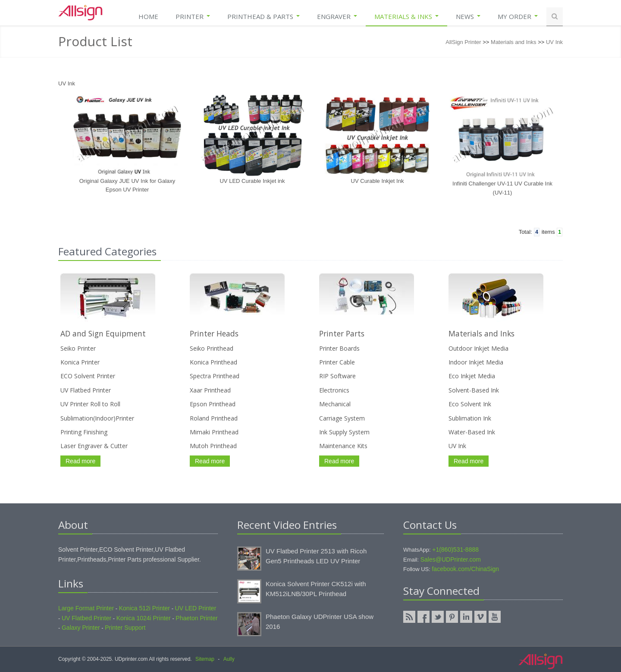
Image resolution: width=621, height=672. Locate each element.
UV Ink (554, 42)
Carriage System (342, 418)
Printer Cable (337, 362)
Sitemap (205, 659)
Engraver (337, 16)
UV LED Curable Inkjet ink (252, 181)
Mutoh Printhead (213, 446)
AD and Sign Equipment (103, 333)
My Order (518, 16)
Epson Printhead (213, 404)
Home (148, 16)
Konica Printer (80, 362)
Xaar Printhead (210, 390)
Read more (80, 461)
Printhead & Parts (263, 16)
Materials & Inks (406, 16)
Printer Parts (342, 333)
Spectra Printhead (215, 376)
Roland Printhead (214, 418)
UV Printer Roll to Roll (90, 404)
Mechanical (335, 404)
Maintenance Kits (343, 446)
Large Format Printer (86, 608)
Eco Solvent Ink (470, 404)
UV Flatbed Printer (86, 390)
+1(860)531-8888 (455, 550)
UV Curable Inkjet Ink (378, 181)
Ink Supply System (344, 432)
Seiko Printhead (212, 348)
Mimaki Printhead (214, 432)
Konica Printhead (213, 362)
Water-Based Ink (472, 432)
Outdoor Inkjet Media (478, 348)
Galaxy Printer (81, 628)
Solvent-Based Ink (474, 390)
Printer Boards (339, 348)
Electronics (334, 390)
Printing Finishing (84, 432)
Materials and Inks (514, 42)
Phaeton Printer (196, 618)
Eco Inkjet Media (472, 376)
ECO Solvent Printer (88, 376)
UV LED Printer (196, 608)
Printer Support (125, 628)
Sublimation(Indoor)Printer (97, 418)
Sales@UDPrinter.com (451, 559)
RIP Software (337, 376)
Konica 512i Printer (144, 608)
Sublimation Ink (470, 418)
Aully (229, 659)
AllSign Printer (463, 42)
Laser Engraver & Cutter (94, 446)
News (468, 16)
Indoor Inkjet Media (476, 362)
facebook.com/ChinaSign (465, 569)
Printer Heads (214, 333)
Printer (193, 16)
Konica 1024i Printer (144, 618)
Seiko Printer (78, 348)
